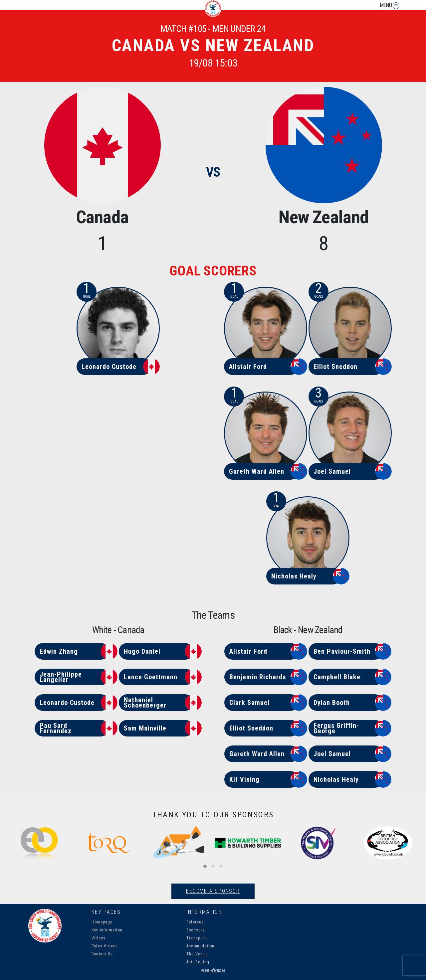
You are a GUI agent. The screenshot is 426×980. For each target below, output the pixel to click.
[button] (205, 866)
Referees (195, 922)
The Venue (197, 954)
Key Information (107, 930)
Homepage (102, 922)
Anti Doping (198, 962)
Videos (99, 938)
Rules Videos (105, 946)
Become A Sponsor (213, 891)
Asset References (213, 970)
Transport (196, 938)
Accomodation (200, 946)
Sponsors (196, 930)
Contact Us (102, 954)
